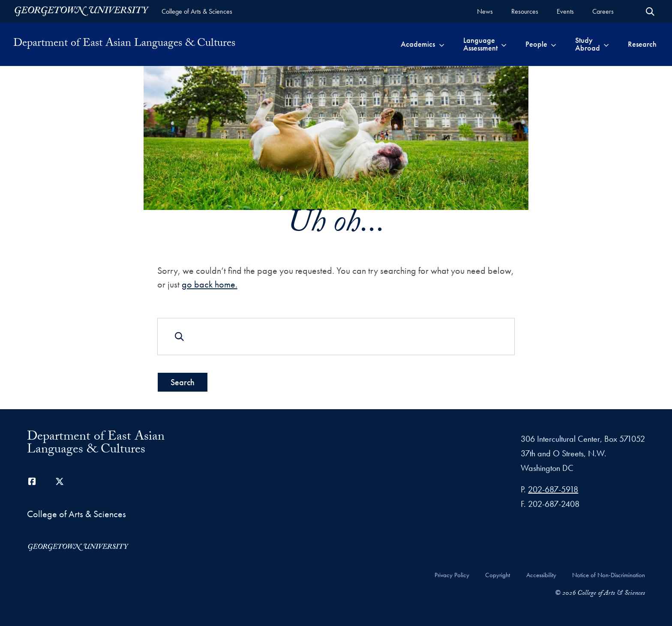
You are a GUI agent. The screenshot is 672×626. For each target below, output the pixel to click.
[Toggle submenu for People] (553, 44)
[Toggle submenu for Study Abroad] (606, 44)
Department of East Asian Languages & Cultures (124, 44)
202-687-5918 (553, 489)
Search (183, 382)
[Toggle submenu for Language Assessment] (504, 44)
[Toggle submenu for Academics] (442, 44)
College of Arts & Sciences (197, 11)
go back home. (210, 284)
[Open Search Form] (650, 12)
